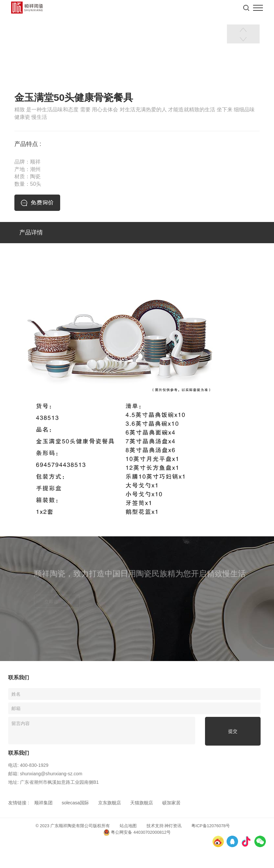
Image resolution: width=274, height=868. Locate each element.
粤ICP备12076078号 (211, 826)
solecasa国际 (75, 803)
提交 (233, 731)
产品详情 (31, 232)
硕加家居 (171, 803)
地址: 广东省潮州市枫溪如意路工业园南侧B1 (53, 782)
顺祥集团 (43, 803)
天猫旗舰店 (142, 803)
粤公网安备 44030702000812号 (137, 832)
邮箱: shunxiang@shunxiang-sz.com (45, 774)
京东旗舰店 (110, 803)
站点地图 (128, 826)
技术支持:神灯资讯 (164, 826)
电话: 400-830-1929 (28, 765)
